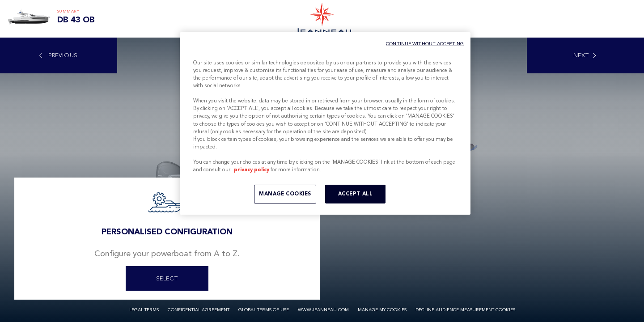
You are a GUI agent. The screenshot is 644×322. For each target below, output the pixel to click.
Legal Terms (144, 310)
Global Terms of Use (264, 310)
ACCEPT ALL (356, 194)
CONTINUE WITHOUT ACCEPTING (425, 44)
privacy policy (252, 169)
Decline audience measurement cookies (465, 310)
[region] (325, 123)
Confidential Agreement (199, 310)
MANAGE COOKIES (285, 194)
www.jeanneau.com (323, 310)
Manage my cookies (382, 310)
